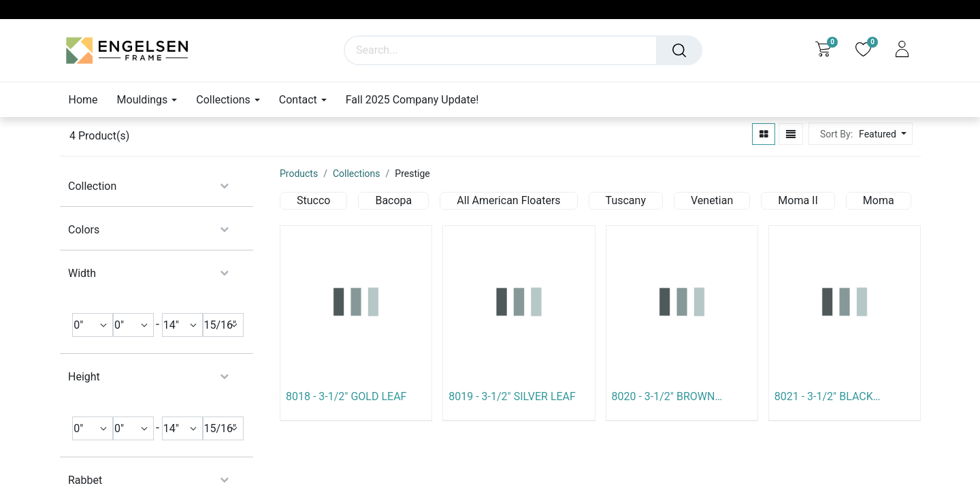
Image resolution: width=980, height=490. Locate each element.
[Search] (679, 50)
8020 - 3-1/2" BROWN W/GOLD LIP (664, 397)
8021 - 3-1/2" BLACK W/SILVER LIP (824, 397)
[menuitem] (88, 100)
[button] (881, 134)
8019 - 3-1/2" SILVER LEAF (512, 396)
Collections (357, 174)
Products (299, 174)
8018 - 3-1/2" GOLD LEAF (346, 396)
